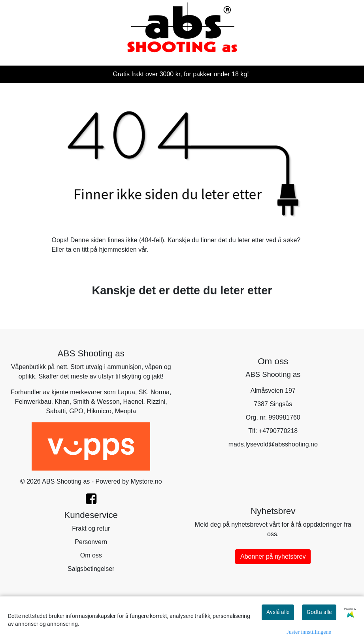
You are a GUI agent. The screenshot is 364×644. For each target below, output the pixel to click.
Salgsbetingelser (91, 569)
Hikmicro (99, 411)
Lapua (126, 392)
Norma (160, 392)
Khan (62, 402)
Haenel (133, 402)
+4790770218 (278, 431)
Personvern (91, 542)
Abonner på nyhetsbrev (273, 556)
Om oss (91, 555)
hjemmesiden (118, 250)
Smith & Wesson (96, 402)
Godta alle (319, 612)
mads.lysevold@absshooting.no (273, 444)
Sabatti (56, 411)
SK (143, 392)
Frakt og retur (91, 528)
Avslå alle (278, 612)
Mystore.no (146, 481)
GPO (76, 411)
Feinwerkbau (33, 402)
